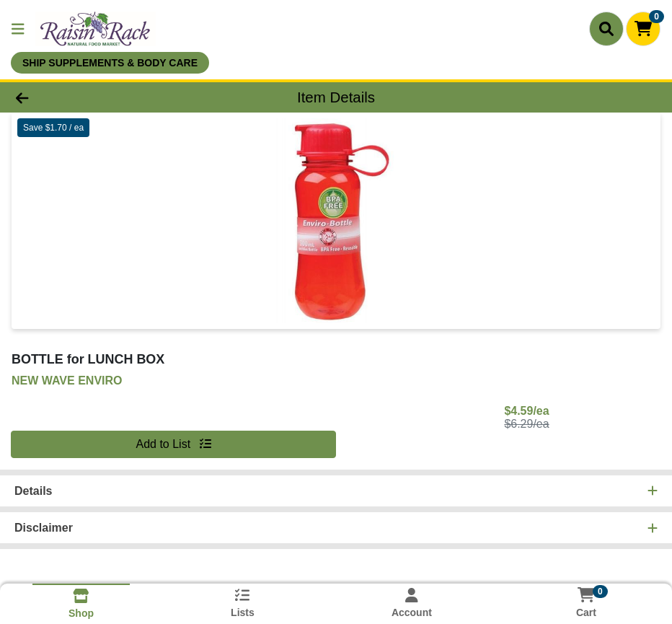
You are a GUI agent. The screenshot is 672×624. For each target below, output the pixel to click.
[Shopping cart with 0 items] (643, 29)
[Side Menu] (18, 29)
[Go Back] (93, 97)
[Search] (606, 29)
